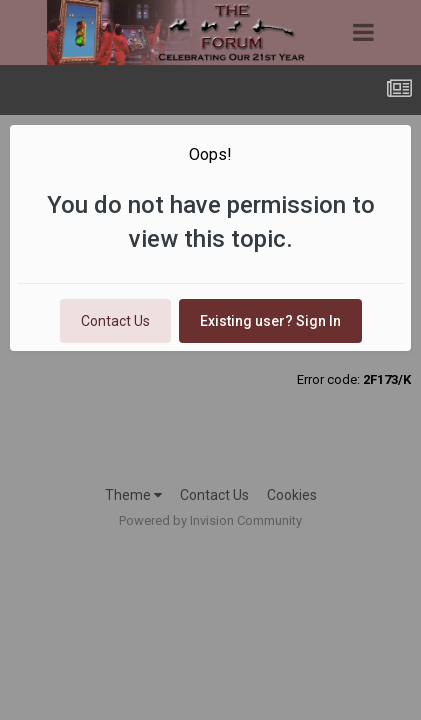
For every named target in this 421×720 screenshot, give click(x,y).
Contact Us (115, 321)
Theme (133, 495)
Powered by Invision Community (210, 520)
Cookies (292, 495)
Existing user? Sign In (270, 321)
